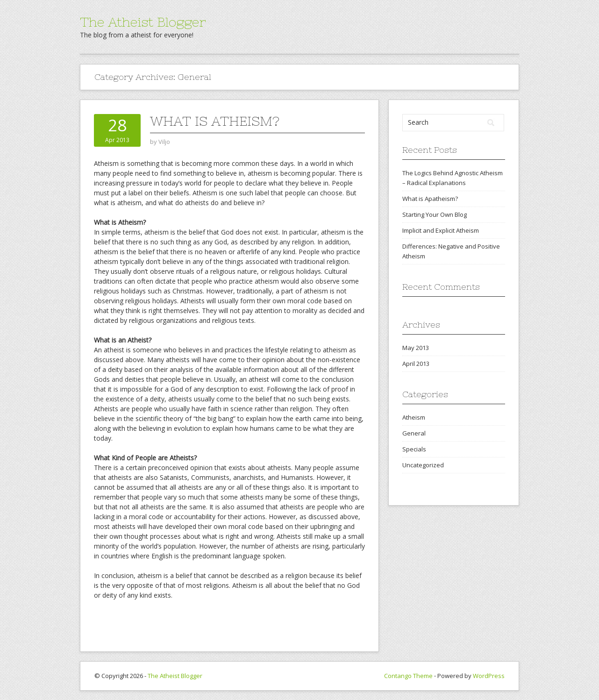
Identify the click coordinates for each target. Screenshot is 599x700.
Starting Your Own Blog (435, 214)
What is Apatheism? (430, 199)
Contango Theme (408, 676)
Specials (414, 449)
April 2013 (416, 364)
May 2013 (416, 348)
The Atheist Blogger (143, 22)
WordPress (489, 676)
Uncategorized (423, 465)
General (414, 433)
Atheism (414, 417)
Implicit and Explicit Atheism (441, 230)
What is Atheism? (215, 121)
